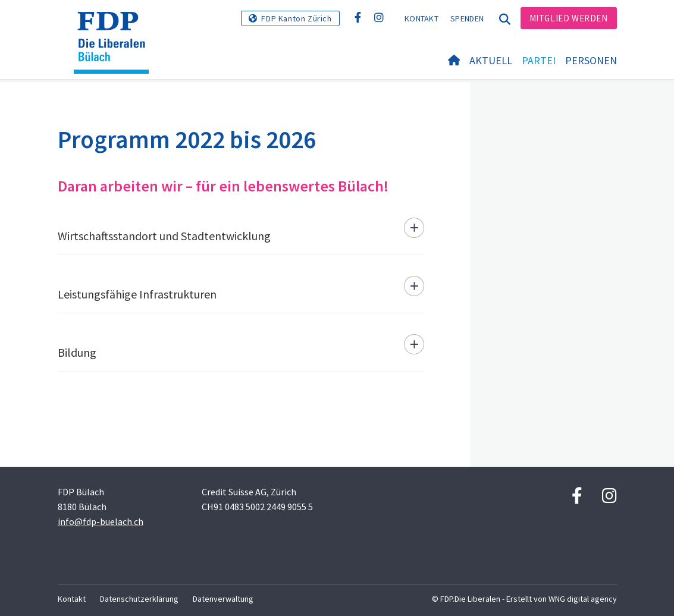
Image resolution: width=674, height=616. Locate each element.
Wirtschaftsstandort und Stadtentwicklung (164, 236)
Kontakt (421, 18)
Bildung (77, 352)
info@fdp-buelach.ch (101, 521)
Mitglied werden (569, 18)
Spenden (467, 18)
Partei (539, 60)
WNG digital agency (583, 599)
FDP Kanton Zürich (296, 18)
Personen (591, 60)
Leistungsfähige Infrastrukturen (137, 294)
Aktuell (491, 60)
